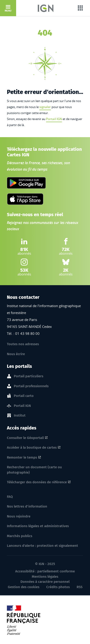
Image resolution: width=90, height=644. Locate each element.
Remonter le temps (22, 457)
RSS (80, 587)
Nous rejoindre (19, 516)
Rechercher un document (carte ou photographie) (34, 470)
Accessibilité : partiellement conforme (45, 571)
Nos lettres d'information (27, 506)
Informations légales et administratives (38, 526)
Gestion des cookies (24, 587)
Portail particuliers (29, 376)
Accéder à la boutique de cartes (32, 447)
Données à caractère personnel (45, 582)
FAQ (10, 497)
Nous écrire (16, 354)
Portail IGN (54, 119)
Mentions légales (45, 577)
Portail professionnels (31, 386)
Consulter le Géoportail (25, 438)
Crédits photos (58, 587)
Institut (20, 416)
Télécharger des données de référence (37, 482)
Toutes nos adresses (23, 344)
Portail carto (24, 396)
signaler (45, 107)
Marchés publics (20, 536)
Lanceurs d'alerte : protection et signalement (42, 546)
